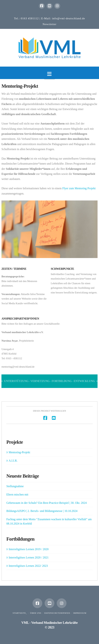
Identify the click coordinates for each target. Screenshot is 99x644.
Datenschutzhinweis (57, 613)
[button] (49, 74)
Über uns (36, 613)
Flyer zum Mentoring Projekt (79, 188)
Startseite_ (20, 613)
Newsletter (50, 24)
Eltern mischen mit (17, 495)
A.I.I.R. (12, 461)
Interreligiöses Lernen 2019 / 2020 (27, 549)
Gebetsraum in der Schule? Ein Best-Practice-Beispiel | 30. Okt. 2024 (46, 503)
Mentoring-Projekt (18, 452)
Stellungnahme (15, 486)
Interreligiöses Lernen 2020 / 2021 (27, 557)
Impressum (80, 613)
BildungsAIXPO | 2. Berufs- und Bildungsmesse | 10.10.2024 (42, 511)
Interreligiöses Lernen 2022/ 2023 (27, 566)
